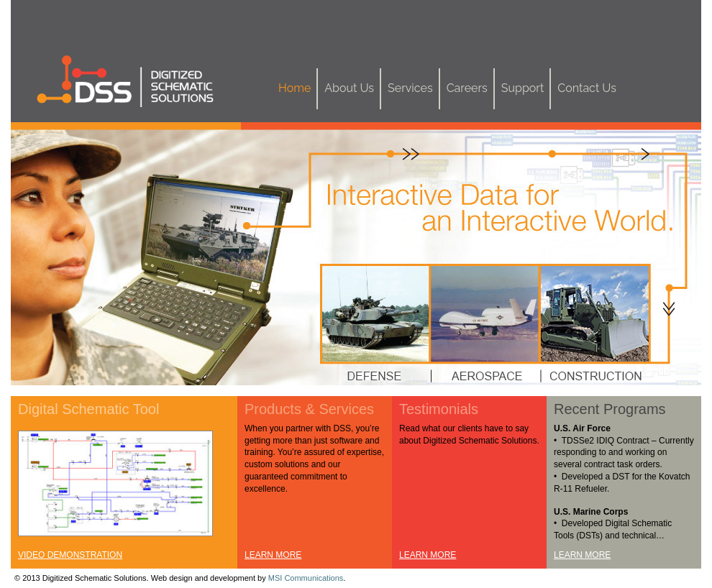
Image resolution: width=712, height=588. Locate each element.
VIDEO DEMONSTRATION (70, 555)
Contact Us (587, 88)
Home (295, 88)
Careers (467, 88)
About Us (349, 88)
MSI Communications (306, 578)
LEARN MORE (273, 555)
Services (410, 88)
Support (522, 88)
